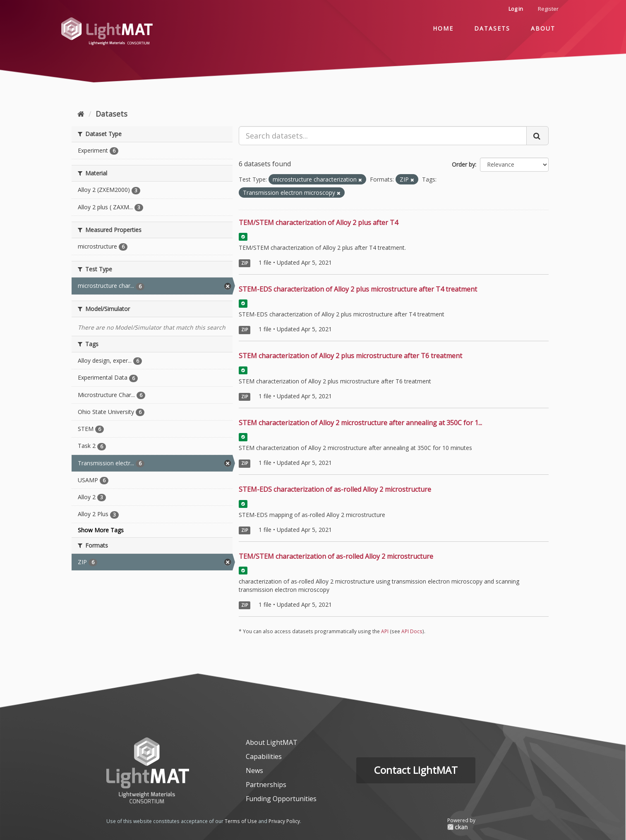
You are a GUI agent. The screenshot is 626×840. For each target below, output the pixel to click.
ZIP (245, 263)
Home (443, 28)
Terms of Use (241, 821)
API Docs (412, 631)
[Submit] (537, 136)
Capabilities (264, 756)
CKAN (461, 827)
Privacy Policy (284, 821)
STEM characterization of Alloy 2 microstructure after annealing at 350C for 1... (360, 423)
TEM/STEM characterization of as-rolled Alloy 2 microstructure (336, 556)
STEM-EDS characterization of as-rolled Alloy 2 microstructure (335, 489)
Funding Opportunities (281, 799)
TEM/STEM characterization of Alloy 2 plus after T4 (318, 223)
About (543, 28)
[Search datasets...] (383, 136)
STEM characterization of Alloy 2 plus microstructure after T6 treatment (350, 356)
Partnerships (266, 785)
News (254, 771)
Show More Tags (101, 530)
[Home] (81, 114)
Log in (516, 9)
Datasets (492, 28)
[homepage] (148, 771)
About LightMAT (272, 742)
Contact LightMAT (416, 770)
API (385, 631)
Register (548, 9)
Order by (463, 164)
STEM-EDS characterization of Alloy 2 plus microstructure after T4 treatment (358, 289)
